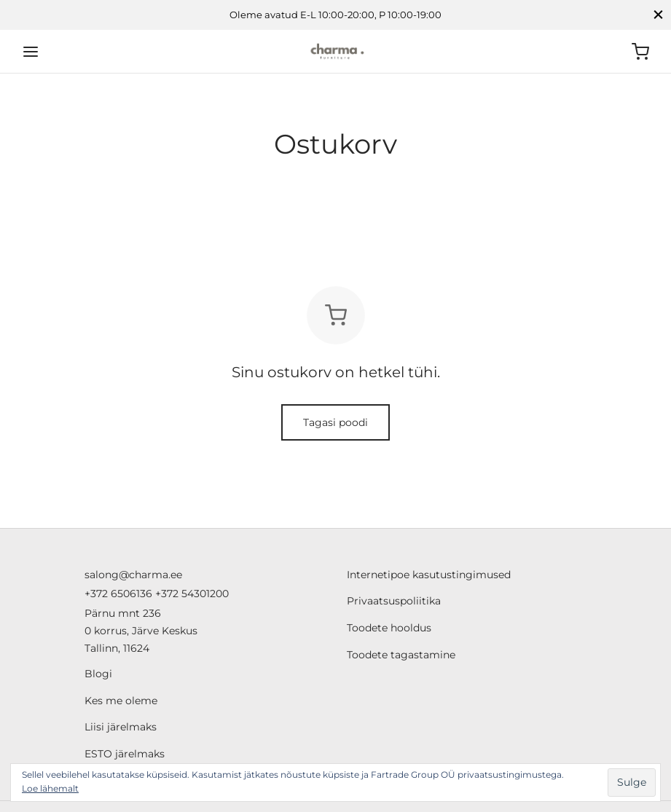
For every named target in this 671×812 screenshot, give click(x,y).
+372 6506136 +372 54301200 (157, 594)
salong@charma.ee (133, 575)
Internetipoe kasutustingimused (429, 575)
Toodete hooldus (389, 628)
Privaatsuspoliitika (394, 601)
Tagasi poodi (335, 422)
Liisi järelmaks (121, 727)
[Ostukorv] (640, 52)
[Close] (658, 15)
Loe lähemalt (50, 788)
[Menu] (31, 52)
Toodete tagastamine (401, 655)
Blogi (98, 674)
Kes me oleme (121, 701)
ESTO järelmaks (125, 754)
